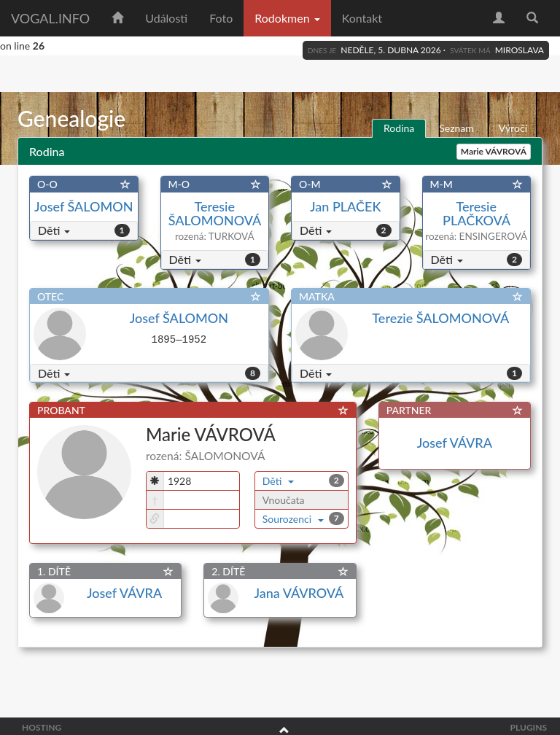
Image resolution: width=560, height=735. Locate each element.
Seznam (456, 128)
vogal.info (50, 18)
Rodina (399, 128)
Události (166, 18)
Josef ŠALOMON (83, 206)
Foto (221, 18)
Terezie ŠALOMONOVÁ (440, 318)
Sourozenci (293, 519)
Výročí (513, 128)
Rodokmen (287, 18)
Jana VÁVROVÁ (299, 593)
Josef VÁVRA (455, 443)
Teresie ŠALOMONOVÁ (215, 214)
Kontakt (362, 18)
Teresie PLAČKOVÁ (476, 214)
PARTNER (409, 410)
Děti (54, 230)
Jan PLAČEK (345, 206)
